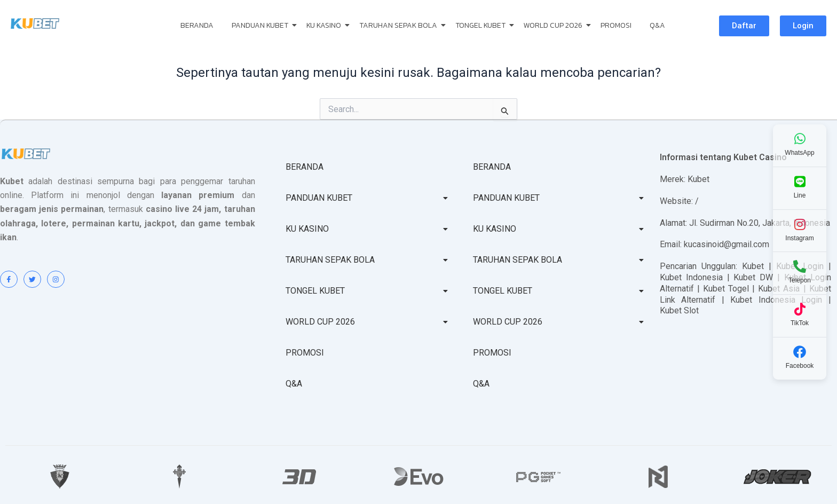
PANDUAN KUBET (262, 25)
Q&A (657, 25)
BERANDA (197, 25)
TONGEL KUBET (482, 25)
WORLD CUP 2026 (555, 25)
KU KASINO (326, 25)
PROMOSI (616, 25)
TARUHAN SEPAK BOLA (400, 25)
